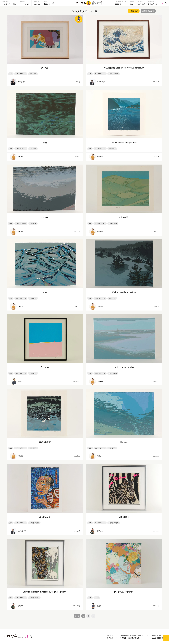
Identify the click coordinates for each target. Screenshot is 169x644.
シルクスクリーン (21, 74)
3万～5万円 (33, 74)
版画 (11, 74)
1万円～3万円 (113, 223)
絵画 (11, 149)
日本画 (97, 598)
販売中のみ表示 (148, 11)
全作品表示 (134, 11)
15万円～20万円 (114, 74)
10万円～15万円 (34, 523)
